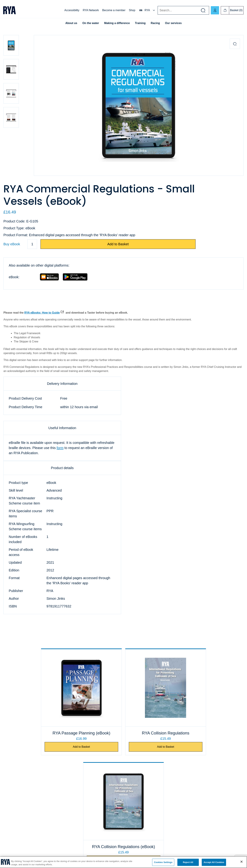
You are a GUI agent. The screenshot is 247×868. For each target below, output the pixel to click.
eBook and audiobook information (143, 809)
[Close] (242, 862)
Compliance (10, 818)
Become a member (114, 10)
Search (158, 10)
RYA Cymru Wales (195, 791)
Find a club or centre (75, 800)
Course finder (71, 809)
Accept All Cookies (214, 862)
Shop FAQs (131, 800)
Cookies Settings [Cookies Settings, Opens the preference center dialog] (163, 862)
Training (140, 23)
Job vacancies (11, 800)
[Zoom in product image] (235, 44)
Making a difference (117, 23)
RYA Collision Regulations (124, 733)
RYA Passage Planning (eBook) (44, 733)
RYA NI (189, 800)
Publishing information (137, 826)
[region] (123, 862)
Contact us (9, 791)
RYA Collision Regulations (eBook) (203, 733)
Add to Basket (118, 244)
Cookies (8, 809)
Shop (132, 10)
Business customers (136, 791)
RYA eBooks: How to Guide (42, 313)
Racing (155, 23)
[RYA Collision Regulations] (123, 688)
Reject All (188, 862)
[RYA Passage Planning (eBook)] (44, 688)
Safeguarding (71, 826)
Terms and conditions (136, 818)
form (60, 448)
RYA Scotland (193, 809)
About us (71, 23)
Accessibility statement (16, 835)
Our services (173, 23)
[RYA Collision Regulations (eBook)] (203, 688)
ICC (66, 818)
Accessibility (72, 10)
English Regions (194, 818)
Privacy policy (11, 826)
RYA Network (91, 10)
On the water (91, 23)
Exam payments (73, 791)
